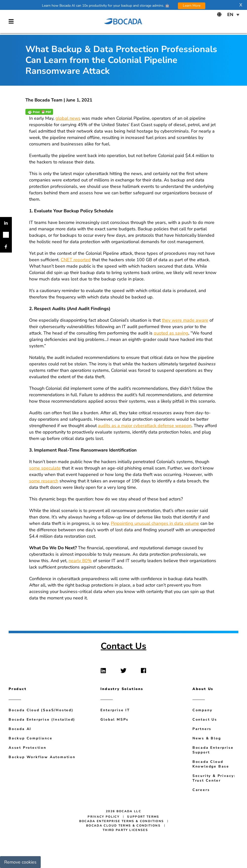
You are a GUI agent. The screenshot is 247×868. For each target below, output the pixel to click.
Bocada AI (20, 729)
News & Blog (207, 738)
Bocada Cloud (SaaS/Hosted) (41, 710)
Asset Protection (28, 748)
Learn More (192, 6)
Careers (201, 790)
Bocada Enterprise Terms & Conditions (122, 821)
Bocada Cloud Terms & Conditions (123, 826)
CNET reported (76, 260)
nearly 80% (80, 561)
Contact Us (123, 646)
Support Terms (143, 817)
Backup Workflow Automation (42, 757)
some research (44, 481)
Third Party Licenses (125, 830)
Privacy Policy (104, 817)
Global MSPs (114, 720)
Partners (202, 729)
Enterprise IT (115, 710)
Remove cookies (20, 862)
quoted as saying (171, 333)
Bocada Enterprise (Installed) (42, 720)
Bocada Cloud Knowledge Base (211, 764)
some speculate (45, 468)
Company (202, 710)
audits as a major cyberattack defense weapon (145, 426)
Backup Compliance (31, 738)
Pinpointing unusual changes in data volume (155, 523)
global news (68, 118)
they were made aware (185, 320)
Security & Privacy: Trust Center (214, 778)
